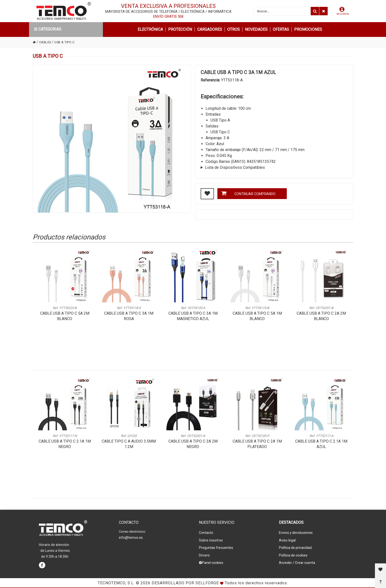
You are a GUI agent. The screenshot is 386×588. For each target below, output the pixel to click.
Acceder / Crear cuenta (297, 559)
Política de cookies (293, 552)
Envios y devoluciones (296, 532)
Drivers (204, 552)
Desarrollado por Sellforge (185, 583)
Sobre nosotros (211, 539)
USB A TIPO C (67, 42)
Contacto (206, 532)
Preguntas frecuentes (216, 546)
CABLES (46, 42)
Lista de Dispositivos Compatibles (235, 167)
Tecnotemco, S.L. (116, 583)
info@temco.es (131, 537)
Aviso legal (287, 539)
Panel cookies (211, 559)
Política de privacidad (295, 546)
